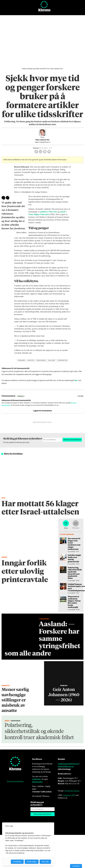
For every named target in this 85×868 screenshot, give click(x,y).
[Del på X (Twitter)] (41, 152)
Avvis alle (45, 862)
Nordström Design (72, 791)
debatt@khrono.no (66, 766)
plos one (51, 360)
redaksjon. (37, 779)
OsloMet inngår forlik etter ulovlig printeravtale (74, 558)
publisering (41, 360)
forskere (21, 360)
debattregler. (37, 782)
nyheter (31, 360)
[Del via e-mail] (49, 152)
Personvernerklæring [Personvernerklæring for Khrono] (15, 781)
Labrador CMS (69, 795)
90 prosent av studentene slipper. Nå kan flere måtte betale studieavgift (74, 602)
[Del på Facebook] (36, 152)
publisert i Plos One (49, 212)
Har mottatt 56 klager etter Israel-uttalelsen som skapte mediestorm (74, 544)
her (76, 381)
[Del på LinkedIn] (45, 152)
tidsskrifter (62, 360)
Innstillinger (76, 866)
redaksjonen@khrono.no (68, 764)
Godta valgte (32, 862)
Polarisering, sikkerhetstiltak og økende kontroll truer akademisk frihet (75, 573)
